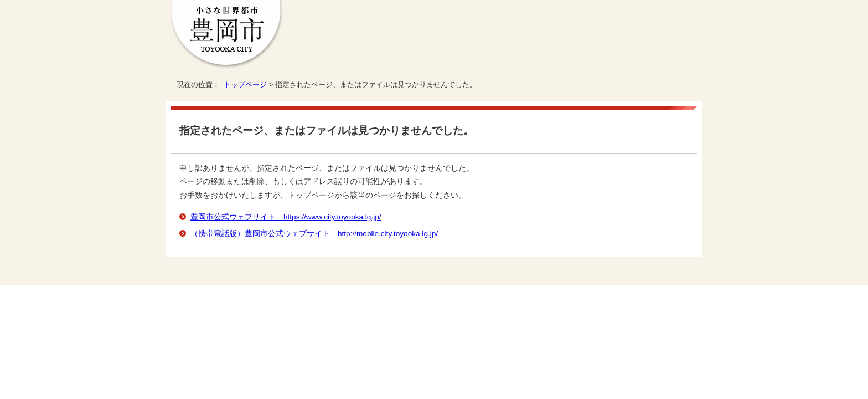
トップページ (245, 85)
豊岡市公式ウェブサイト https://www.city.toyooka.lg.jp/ (286, 217)
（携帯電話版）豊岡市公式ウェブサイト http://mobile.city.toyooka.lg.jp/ (314, 234)
